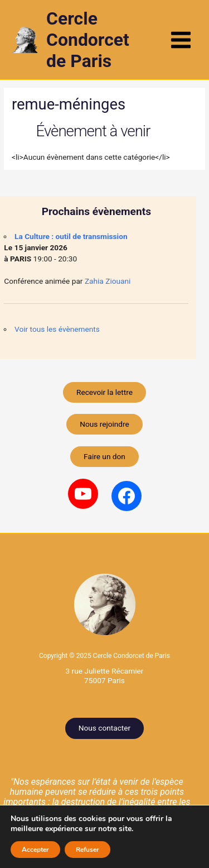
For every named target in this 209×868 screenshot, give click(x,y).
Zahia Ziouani (108, 281)
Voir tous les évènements (57, 329)
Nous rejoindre (104, 424)
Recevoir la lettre (104, 392)
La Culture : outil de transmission (71, 236)
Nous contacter (104, 728)
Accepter (35, 850)
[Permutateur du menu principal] (181, 40)
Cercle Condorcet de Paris (88, 40)
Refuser (88, 850)
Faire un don (104, 456)
